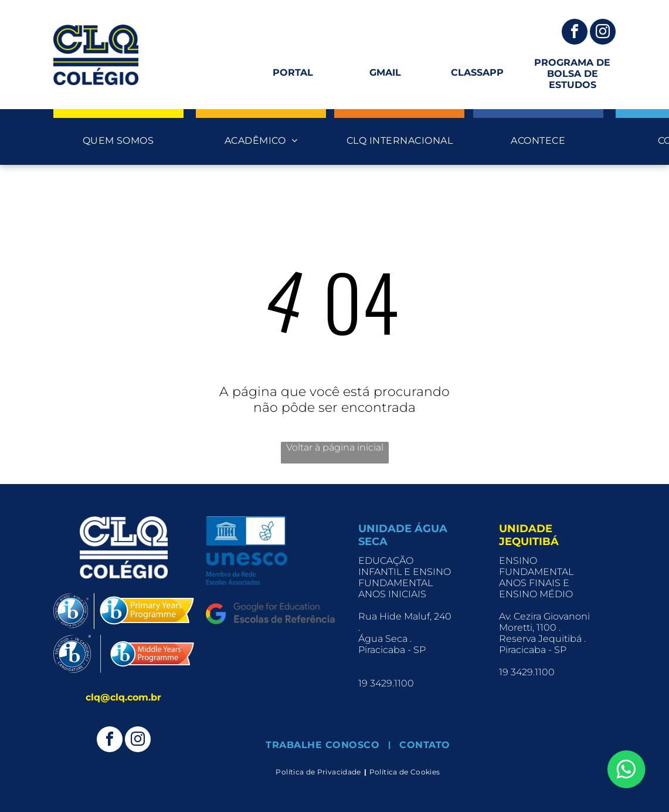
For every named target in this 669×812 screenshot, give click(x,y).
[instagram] (603, 33)
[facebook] (575, 33)
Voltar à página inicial (335, 447)
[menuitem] (118, 141)
